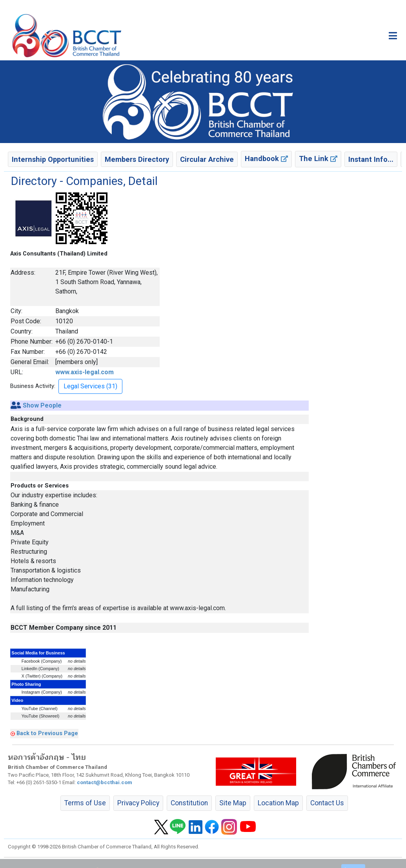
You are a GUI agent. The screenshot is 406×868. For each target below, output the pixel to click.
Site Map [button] (233, 803)
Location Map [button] (278, 803)
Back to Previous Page (47, 733)
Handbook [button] (266, 159)
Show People (42, 405)
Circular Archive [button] (207, 159)
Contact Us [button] (327, 803)
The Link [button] (318, 159)
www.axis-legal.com (85, 372)
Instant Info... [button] (371, 159)
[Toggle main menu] (393, 36)
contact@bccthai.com (105, 782)
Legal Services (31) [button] (90, 386)
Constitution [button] (189, 803)
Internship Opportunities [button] (53, 159)
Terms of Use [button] (85, 803)
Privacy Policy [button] (138, 803)
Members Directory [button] (137, 159)
